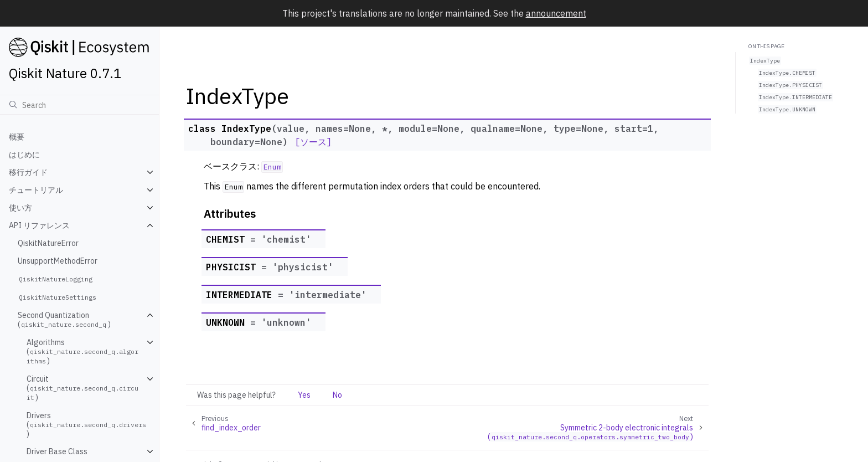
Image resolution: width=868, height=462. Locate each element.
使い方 (20, 208)
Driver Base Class (57, 451)
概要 (17, 137)
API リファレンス (39, 225)
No (337, 395)
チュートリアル (36, 190)
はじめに (24, 155)
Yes (304, 395)
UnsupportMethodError (58, 261)
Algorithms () (82, 351)
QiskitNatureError (48, 243)
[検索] (79, 105)
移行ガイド (28, 172)
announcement (556, 13)
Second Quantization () (64, 320)
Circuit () (82, 388)
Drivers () (87, 425)
